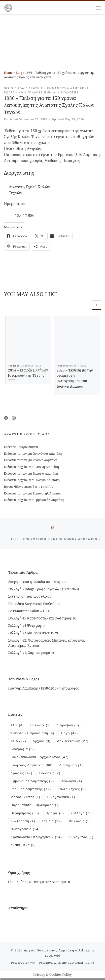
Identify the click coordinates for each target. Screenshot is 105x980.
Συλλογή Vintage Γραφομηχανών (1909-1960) (44, 589)
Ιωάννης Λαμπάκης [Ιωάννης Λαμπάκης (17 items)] (31, 790)
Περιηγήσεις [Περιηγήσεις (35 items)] (25, 814)
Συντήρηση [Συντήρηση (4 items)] (23, 822)
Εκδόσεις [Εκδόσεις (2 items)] (50, 774)
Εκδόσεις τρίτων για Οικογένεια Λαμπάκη (33, 454)
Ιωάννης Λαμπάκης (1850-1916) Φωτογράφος (44, 689)
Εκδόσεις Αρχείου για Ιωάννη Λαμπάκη (31, 467)
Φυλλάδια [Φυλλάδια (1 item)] (80, 822)
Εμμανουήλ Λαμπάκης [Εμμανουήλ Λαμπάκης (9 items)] (32, 782)
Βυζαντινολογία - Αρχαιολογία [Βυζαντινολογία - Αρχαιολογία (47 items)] (40, 758)
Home (8, 73)
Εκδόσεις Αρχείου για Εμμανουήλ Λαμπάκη (34, 500)
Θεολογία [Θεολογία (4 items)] (72, 782)
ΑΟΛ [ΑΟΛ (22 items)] (18, 742)
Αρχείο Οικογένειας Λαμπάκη (49, 951)
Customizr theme (81, 964)
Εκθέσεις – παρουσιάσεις (21, 447)
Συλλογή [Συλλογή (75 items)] (82, 814)
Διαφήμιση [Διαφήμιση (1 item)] (71, 766)
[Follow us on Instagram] (14, 418)
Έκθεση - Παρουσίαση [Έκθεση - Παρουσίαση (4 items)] (32, 733)
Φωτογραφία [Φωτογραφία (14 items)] (25, 830)
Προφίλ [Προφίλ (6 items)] (55, 814)
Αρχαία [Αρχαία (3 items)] (42, 742)
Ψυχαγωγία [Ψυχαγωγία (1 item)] (23, 846)
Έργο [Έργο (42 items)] (70, 733)
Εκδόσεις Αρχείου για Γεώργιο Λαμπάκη (32, 480)
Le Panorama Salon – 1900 (29, 611)
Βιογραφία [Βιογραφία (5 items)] (22, 750)
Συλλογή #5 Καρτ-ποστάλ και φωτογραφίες (42, 619)
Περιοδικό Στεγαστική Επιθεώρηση (35, 604)
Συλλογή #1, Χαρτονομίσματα (31, 653)
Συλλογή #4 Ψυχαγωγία (26, 626)
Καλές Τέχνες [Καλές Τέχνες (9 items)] (72, 790)
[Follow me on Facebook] (6, 418)
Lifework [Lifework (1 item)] (41, 725)
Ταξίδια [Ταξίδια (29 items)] (52, 822)
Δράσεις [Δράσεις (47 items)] (21, 774)
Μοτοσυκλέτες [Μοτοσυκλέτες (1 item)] (25, 798)
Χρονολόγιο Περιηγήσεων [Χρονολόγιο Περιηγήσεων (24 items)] (36, 838)
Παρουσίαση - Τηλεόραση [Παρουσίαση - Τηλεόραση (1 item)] (35, 806)
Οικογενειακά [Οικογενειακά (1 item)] (61, 798)
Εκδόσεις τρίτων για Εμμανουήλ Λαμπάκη (33, 493)
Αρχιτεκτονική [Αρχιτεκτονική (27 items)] (73, 742)
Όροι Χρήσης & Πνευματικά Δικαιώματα (39, 883)
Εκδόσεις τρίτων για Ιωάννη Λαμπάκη (31, 460)
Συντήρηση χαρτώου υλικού (30, 597)
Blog (19, 73)
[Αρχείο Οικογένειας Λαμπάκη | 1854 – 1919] (8, 7)
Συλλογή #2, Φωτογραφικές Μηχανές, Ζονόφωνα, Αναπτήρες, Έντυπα (47, 643)
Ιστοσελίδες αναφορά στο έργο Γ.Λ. (29, 487)
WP (33, 964)
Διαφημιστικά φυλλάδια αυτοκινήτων (37, 582)
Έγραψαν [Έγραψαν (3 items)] (69, 725)
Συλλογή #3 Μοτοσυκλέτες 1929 (33, 633)
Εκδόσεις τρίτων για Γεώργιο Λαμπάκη (31, 473)
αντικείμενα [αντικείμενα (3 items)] (55, 846)
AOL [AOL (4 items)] (17, 725)
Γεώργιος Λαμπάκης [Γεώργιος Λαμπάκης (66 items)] (32, 766)
